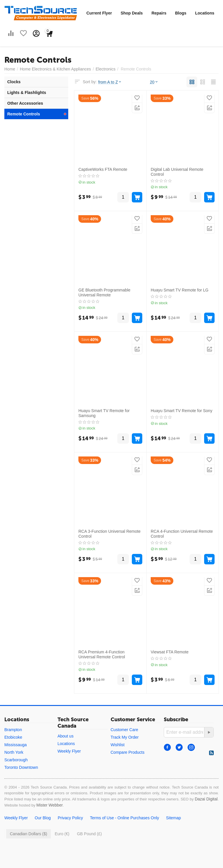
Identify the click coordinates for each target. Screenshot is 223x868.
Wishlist (118, 745)
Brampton (13, 730)
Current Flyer (99, 13)
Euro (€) (62, 834)
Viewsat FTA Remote (170, 652)
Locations (205, 13)
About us (65, 736)
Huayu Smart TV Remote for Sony (181, 411)
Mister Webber (50, 805)
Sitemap (173, 818)
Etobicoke (13, 737)
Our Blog (43, 818)
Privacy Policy (70, 818)
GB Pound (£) (89, 834)
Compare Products (128, 752)
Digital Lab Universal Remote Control (177, 172)
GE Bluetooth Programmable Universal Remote (104, 292)
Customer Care (124, 730)
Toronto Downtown (21, 767)
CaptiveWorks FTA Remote (103, 169)
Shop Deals (132, 13)
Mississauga (16, 745)
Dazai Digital (206, 799)
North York (14, 752)
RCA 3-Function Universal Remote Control (109, 534)
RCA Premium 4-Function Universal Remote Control (102, 654)
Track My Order (125, 737)
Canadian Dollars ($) (28, 834)
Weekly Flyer (69, 751)
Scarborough (16, 760)
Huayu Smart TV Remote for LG (180, 290)
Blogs (181, 13)
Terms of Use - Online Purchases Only (125, 818)
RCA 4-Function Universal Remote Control (182, 534)
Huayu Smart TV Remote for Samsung (104, 413)
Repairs (159, 13)
